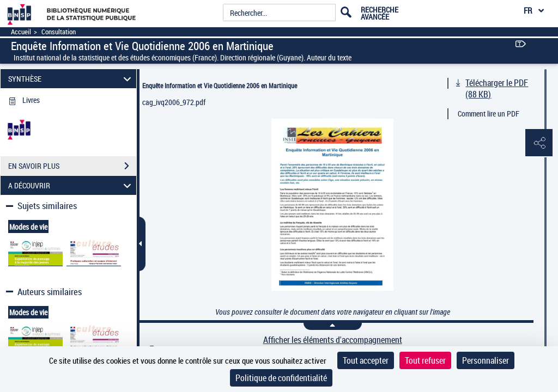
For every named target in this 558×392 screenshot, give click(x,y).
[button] (539, 143)
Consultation (59, 32)
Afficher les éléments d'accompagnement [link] (333, 340)
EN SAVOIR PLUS (72, 166)
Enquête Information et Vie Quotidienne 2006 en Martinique (220, 85)
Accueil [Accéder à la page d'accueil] (21, 32)
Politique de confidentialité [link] (281, 378)
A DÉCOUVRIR (71, 185)
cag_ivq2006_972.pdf (174, 102)
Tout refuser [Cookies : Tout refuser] (425, 360)
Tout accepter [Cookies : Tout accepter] (366, 360)
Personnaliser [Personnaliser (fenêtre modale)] (486, 360)
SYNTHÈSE (71, 79)
